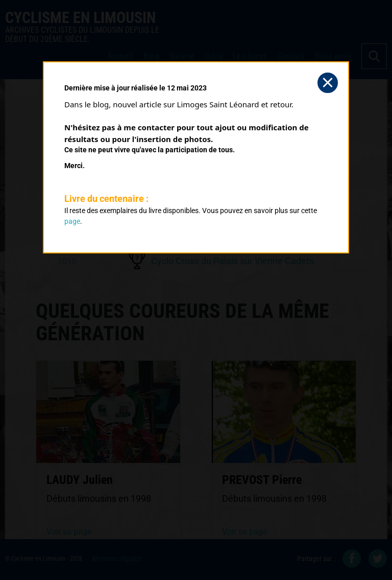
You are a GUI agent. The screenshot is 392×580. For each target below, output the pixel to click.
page (72, 221)
